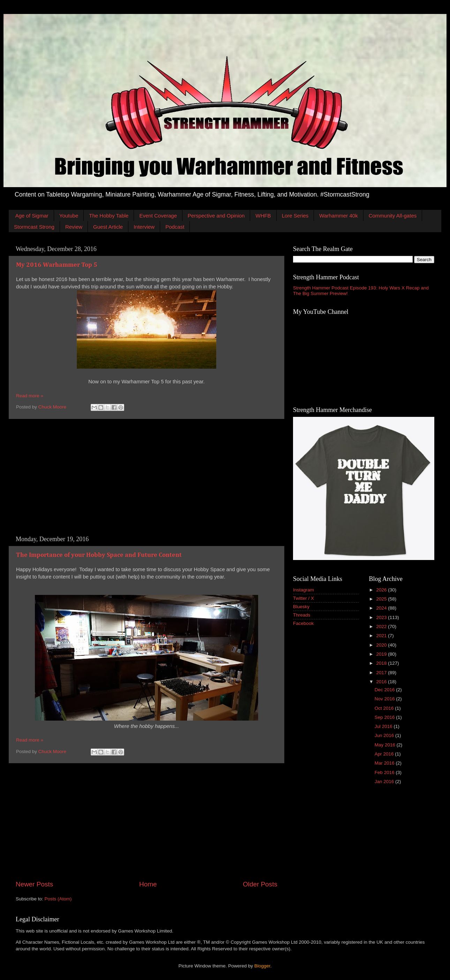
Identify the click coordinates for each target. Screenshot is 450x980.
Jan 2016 (385, 782)
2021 (382, 636)
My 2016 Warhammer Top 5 (57, 265)
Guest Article (108, 227)
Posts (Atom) (58, 899)
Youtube (69, 216)
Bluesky (301, 607)
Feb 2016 (385, 772)
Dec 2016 (385, 690)
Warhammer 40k (338, 216)
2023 (382, 617)
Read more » (30, 396)
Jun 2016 (385, 735)
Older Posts (260, 884)
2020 (382, 645)
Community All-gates (393, 216)
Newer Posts (34, 884)
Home (148, 884)
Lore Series (295, 216)
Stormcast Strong (34, 227)
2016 (382, 682)
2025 (382, 599)
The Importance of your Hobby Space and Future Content (99, 555)
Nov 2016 (385, 699)
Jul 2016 (384, 726)
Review (74, 227)
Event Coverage (158, 216)
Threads (302, 615)
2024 (382, 608)
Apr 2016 (385, 754)
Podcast (175, 227)
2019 (382, 654)
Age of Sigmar (32, 216)
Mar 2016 (385, 763)
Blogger (262, 966)
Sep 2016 (385, 717)
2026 (382, 590)
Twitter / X (303, 598)
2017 (382, 673)
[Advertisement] (147, 477)
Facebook (303, 623)
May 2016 (386, 745)
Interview (144, 227)
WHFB (263, 216)
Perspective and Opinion (216, 216)
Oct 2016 (385, 708)
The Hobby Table (109, 216)
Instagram (303, 590)
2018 (382, 663)
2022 (382, 627)
